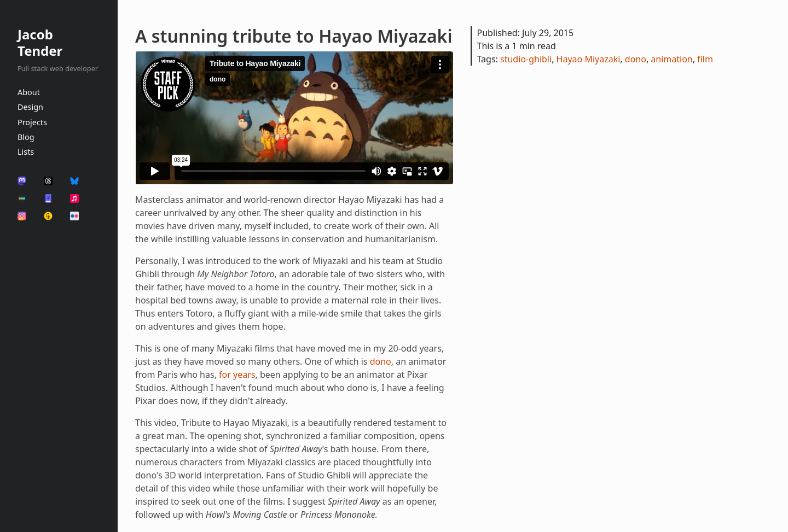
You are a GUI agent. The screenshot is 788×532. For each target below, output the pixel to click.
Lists (26, 152)
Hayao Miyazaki (589, 59)
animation (671, 59)
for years (237, 375)
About (29, 92)
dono (381, 361)
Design (30, 107)
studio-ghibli (526, 59)
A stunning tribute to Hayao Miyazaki (294, 36)
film (705, 59)
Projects (32, 122)
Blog (26, 137)
